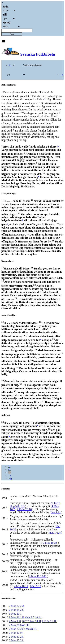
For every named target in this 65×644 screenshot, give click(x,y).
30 (10, 473)
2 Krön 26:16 (24, 509)
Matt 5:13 (36, 586)
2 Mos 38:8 (15, 625)
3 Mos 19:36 (50, 543)
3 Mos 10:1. (16, 614)
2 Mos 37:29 (16, 629)
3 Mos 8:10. (30, 629)
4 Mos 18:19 (21, 586)
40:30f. (26, 625)
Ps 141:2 (55, 503)
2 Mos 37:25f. (17, 606)
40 (10, 479)
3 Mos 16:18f (16, 617)
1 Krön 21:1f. (49, 621)
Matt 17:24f (55, 533)
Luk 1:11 (56, 512)
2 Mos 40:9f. (16, 633)
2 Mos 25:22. (16, 610)
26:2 (24, 621)
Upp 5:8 (14, 506)
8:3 (23, 506)
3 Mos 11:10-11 (38, 576)
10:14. (38, 617)
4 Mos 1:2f (15, 621)
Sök (12, 34)
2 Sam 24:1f (34, 621)
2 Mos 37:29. (16, 637)
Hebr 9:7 (29, 617)
